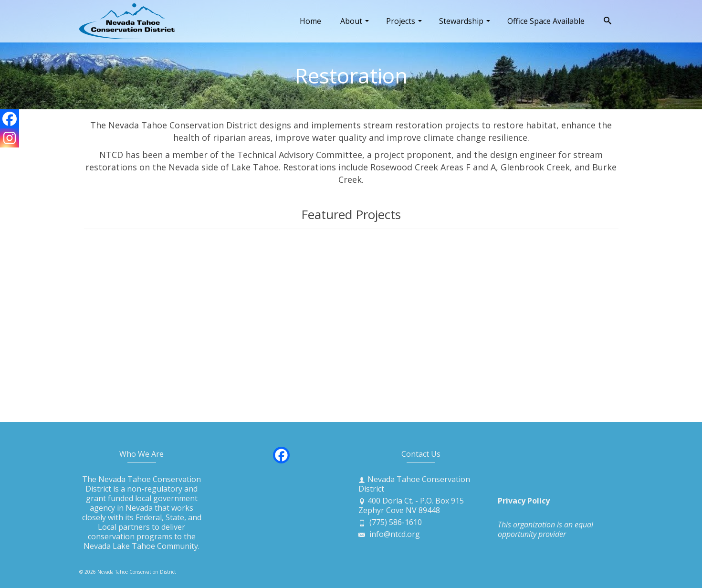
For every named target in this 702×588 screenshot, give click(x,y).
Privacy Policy (524, 501)
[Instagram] (10, 138)
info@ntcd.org (389, 534)
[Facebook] (10, 119)
